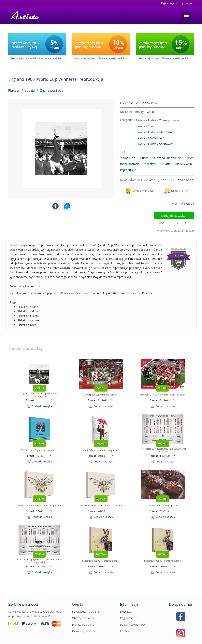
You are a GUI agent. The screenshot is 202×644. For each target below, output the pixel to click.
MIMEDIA (189, 640)
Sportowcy (166, 144)
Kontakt (125, 623)
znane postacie (130, 164)
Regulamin (127, 610)
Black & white (184, 164)
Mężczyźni (166, 132)
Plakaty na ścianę (83, 616)
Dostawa (126, 603)
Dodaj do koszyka (177, 214)
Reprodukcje (128, 170)
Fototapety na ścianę (86, 603)
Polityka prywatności (133, 616)
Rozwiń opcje (184, 180)
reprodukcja (128, 158)
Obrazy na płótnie (83, 610)
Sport (151, 126)
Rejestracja (168, 3)
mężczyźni (151, 164)
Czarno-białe (156, 138)
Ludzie (30, 90)
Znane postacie (52, 90)
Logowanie (185, 3)
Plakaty (14, 90)
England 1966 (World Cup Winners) (160, 158)
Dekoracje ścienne (84, 623)
